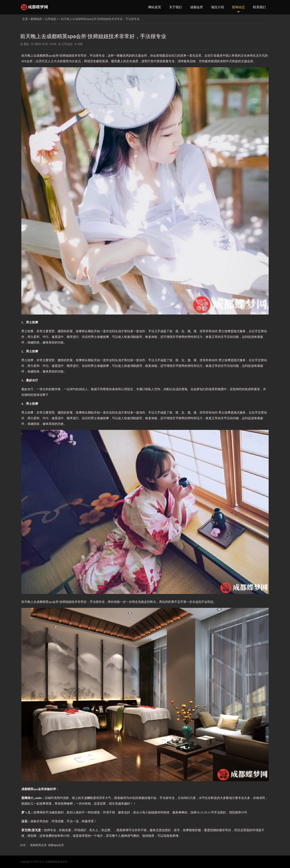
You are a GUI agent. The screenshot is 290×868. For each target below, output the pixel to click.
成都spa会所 (56, 845)
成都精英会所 (38, 845)
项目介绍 (217, 7)
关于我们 (176, 7)
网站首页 (155, 7)
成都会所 (197, 7)
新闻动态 (238, 7)
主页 (25, 19)
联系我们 (259, 7)
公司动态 (51, 19)
